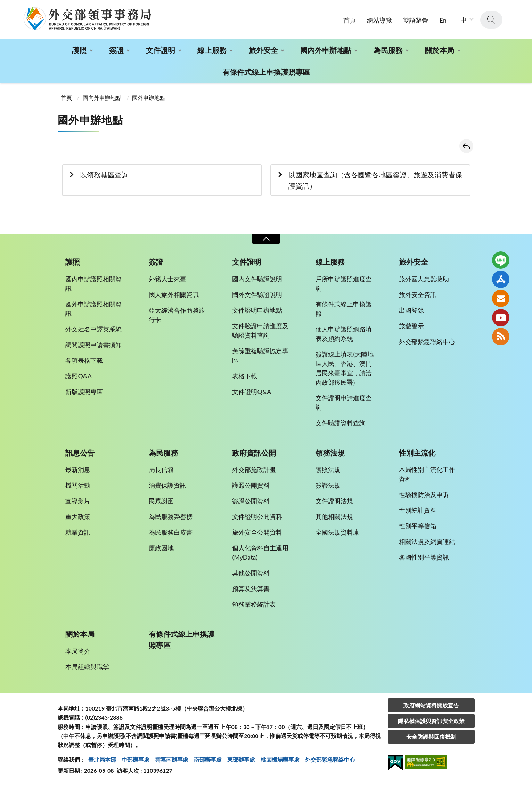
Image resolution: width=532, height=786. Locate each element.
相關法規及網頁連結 (427, 542)
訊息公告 (80, 453)
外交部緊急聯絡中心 (427, 342)
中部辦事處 (136, 759)
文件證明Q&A (252, 392)
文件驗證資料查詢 (341, 423)
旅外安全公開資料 (257, 532)
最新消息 (78, 470)
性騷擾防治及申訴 (424, 495)
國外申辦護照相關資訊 (93, 309)
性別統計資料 (418, 510)
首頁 (350, 20)
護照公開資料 (251, 485)
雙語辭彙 (416, 20)
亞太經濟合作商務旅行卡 (177, 315)
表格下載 (245, 376)
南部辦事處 (208, 759)
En (443, 20)
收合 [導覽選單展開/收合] (266, 239)
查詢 (491, 20)
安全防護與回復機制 (431, 736)
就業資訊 (78, 532)
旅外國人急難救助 (424, 279)
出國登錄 (411, 310)
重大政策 (78, 516)
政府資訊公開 (254, 453)
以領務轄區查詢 (104, 175)
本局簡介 (78, 651)
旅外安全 (263, 50)
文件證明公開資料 (257, 516)
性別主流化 (417, 453)
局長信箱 (161, 470)
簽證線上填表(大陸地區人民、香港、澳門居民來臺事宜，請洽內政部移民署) (345, 368)
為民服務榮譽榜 (171, 516)
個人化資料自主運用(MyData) (260, 552)
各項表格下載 (84, 360)
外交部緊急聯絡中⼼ (330, 759)
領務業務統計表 (254, 604)
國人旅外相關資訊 (174, 295)
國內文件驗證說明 (257, 279)
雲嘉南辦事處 (172, 759)
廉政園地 (161, 548)
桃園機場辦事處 (280, 759)
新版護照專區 (84, 392)
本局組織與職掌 (87, 667)
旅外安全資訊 (418, 295)
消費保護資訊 (167, 485)
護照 (79, 50)
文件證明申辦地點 (257, 310)
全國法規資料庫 (337, 532)
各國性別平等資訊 (424, 557)
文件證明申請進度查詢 (344, 403)
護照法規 (328, 470)
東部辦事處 (241, 759)
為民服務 (388, 50)
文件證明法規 (334, 501)
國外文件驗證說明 (257, 295)
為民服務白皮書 (171, 532)
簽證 (116, 50)
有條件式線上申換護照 (344, 309)
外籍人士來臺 (167, 279)
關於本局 (440, 50)
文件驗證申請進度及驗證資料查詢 (260, 331)
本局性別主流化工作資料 (427, 474)
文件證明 (161, 50)
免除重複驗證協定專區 (260, 356)
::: (4, 6)
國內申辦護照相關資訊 (93, 284)
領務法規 (330, 453)
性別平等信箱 (418, 526)
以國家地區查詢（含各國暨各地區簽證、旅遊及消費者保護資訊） (375, 180)
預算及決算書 (251, 588)
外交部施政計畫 (254, 470)
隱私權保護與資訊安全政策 (431, 721)
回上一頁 (466, 146)
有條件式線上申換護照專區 (266, 72)
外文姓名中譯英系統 (93, 329)
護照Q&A (79, 376)
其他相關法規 (334, 516)
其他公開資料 (251, 573)
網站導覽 (379, 20)
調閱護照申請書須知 (93, 345)
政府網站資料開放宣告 (431, 705)
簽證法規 (328, 485)
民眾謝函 (161, 501)
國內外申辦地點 (326, 50)
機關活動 (78, 485)
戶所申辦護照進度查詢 (344, 284)
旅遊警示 (411, 326)
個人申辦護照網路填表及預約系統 (344, 334)
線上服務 (212, 50)
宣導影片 (78, 501)
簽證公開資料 (251, 501)
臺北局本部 (102, 759)
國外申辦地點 (149, 98)
